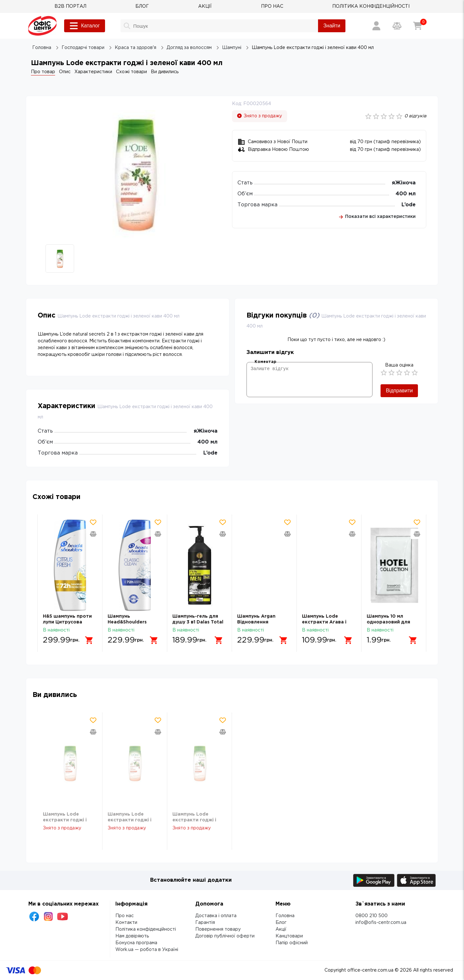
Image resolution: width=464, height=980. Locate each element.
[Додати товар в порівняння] (93, 534)
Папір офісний (292, 943)
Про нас (125, 916)
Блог (281, 923)
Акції (281, 929)
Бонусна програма (136, 943)
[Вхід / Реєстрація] (376, 26)
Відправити (399, 391)
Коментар (265, 362)
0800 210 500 (372, 916)
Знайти (332, 26)
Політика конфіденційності (146, 929)
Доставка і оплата (216, 916)
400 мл (406, 194)
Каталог (84, 26)
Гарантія (205, 923)
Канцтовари (289, 936)
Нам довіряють (132, 936)
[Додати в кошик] (89, 640)
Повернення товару (218, 929)
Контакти (126, 923)
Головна (285, 916)
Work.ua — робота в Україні (147, 950)
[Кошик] (418, 26)
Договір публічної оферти (225, 936)
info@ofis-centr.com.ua (381, 923)
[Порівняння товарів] (397, 26)
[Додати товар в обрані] (93, 522)
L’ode (409, 205)
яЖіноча (404, 183)
